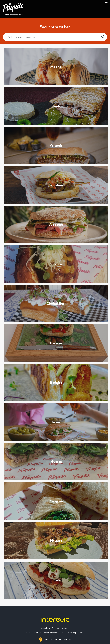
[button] (106, 5)
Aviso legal (46, 628)
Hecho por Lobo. (77, 633)
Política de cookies (60, 628)
